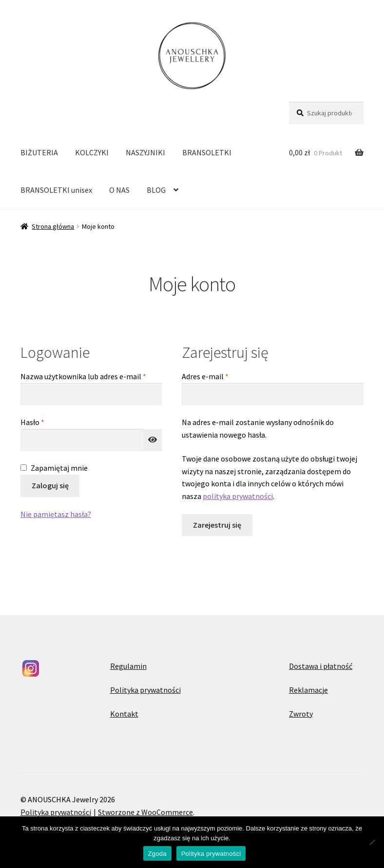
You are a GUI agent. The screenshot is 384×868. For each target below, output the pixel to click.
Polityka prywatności (145, 690)
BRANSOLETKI (207, 152)
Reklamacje (308, 690)
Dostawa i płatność (321, 666)
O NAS (119, 190)
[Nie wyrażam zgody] (372, 842)
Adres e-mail (223, 376)
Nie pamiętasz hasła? (56, 514)
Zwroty (301, 714)
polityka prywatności (238, 496)
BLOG (156, 190)
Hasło (51, 422)
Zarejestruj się (217, 525)
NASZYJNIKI (145, 152)
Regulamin (128, 666)
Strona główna (53, 226)
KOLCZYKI (92, 152)
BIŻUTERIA (39, 152)
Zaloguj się (50, 485)
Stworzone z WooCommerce (145, 812)
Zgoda (157, 854)
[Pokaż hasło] (153, 440)
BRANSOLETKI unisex (56, 190)
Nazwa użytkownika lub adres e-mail (91, 376)
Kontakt (124, 714)
